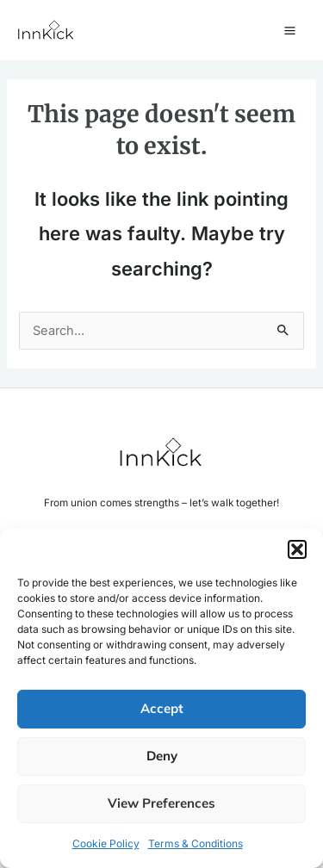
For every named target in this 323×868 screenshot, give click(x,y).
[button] (297, 549)
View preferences (161, 803)
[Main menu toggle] (290, 31)
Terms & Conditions (196, 843)
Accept (162, 708)
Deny (162, 756)
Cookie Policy (106, 843)
